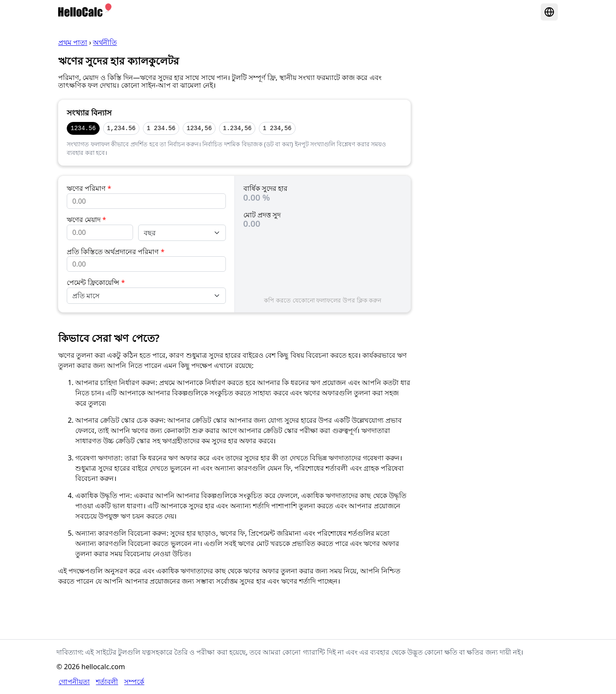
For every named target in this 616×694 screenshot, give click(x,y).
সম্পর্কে (134, 682)
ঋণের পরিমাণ (89, 188)
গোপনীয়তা (74, 682)
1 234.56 (161, 128)
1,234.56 (121, 128)
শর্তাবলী (107, 682)
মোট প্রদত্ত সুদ (262, 215)
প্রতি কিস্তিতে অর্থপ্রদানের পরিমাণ (115, 252)
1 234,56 (277, 128)
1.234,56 (237, 128)
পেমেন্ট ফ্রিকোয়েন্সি (96, 282)
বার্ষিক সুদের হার (265, 188)
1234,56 (199, 128)
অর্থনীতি (105, 42)
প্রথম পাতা (73, 42)
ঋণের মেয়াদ (86, 219)
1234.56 (83, 128)
